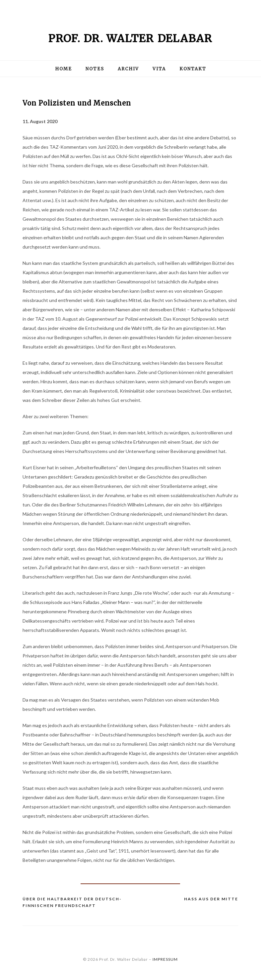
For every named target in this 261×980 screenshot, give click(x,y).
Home (64, 69)
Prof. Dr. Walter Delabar (130, 38)
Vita (159, 69)
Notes (95, 69)
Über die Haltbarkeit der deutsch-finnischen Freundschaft (72, 902)
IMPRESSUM (165, 959)
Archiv (128, 69)
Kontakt (193, 69)
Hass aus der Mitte (211, 899)
